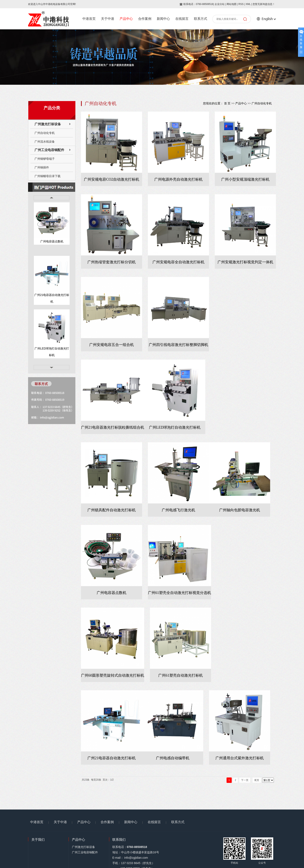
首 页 (227, 103)
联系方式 (201, 19)
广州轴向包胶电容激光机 (240, 510)
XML (248, 4)
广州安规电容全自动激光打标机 (178, 262)
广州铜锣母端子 (45, 159)
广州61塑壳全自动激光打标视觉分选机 (179, 593)
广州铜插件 (42, 167)
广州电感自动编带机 (173, 758)
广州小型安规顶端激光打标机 (245, 179)
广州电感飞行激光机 (178, 510)
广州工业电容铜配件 (49, 150)
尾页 (257, 780)
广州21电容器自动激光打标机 (52, 298)
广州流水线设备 (45, 142)
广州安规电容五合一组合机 (112, 345)
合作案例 (145, 19)
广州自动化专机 (45, 133)
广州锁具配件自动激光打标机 (112, 510)
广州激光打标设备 (48, 124)
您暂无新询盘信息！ (264, 4)
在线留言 (182, 19)
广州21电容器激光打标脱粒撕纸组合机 (113, 427)
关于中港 (108, 19)
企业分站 (220, 4)
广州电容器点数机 (52, 241)
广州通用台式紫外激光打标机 (240, 758)
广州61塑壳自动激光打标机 (180, 675)
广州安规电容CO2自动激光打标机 (112, 179)
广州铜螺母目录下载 (47, 176)
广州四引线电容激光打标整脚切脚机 (178, 345)
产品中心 (126, 19)
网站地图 (232, 4)
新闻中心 (163, 19)
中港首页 (89, 19)
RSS (241, 4)
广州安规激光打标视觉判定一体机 (245, 262)
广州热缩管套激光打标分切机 (112, 262)
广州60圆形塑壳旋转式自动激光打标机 (113, 675)
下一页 (245, 780)
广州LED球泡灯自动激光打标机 (52, 352)
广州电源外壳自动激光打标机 (178, 179)
